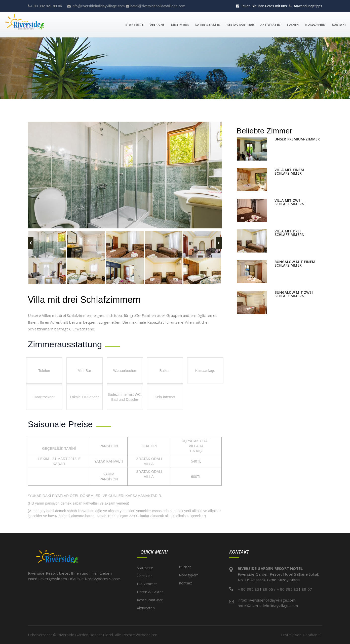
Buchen (293, 24)
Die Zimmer (180, 24)
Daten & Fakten (208, 24)
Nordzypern (315, 24)
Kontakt (339, 24)
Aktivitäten (270, 24)
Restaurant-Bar (240, 24)
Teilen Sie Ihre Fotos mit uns (262, 6)
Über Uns (157, 24)
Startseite (134, 24)
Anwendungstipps (308, 6)
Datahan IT (313, 635)
